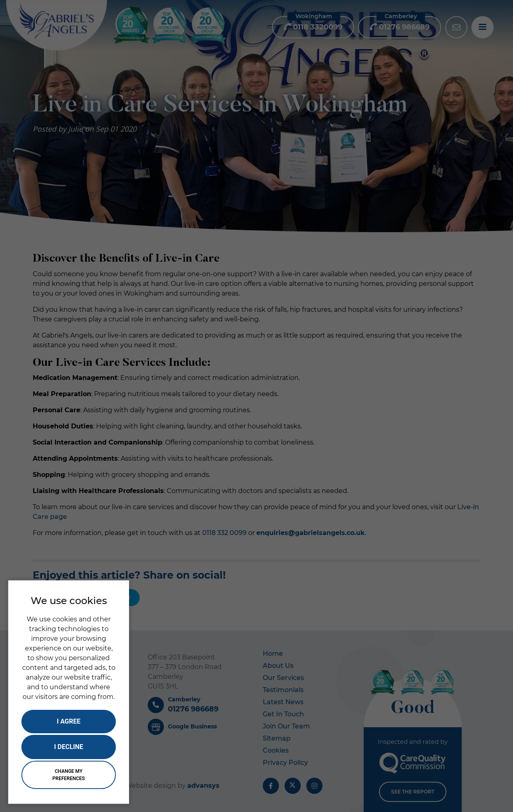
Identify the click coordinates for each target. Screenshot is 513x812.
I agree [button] (69, 721)
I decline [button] (69, 747)
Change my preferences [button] (69, 775)
